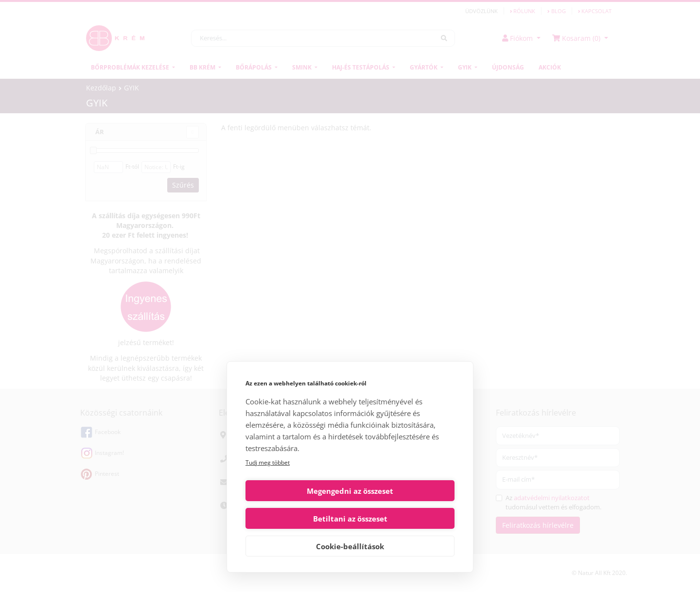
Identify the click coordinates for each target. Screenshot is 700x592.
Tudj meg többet (268, 490)
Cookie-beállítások (350, 546)
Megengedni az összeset (296, 519)
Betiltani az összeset (404, 519)
